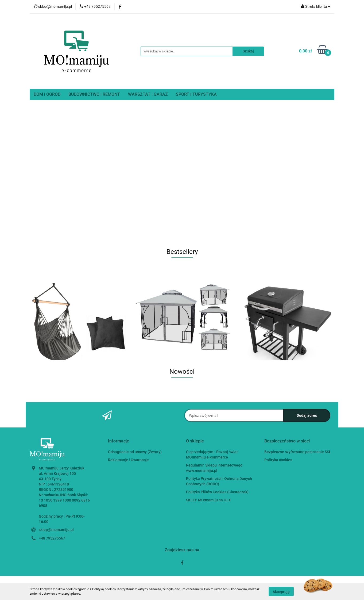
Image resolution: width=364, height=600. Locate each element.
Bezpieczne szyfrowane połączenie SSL (298, 452)
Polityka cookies (278, 460)
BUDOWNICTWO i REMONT (94, 94)
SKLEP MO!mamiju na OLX (208, 500)
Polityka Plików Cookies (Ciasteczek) (217, 492)
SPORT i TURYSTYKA (196, 94)
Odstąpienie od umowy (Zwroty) (135, 452)
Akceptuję (281, 591)
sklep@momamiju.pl (56, 530)
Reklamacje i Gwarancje (128, 460)
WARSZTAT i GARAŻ (148, 94)
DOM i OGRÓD (47, 94)
